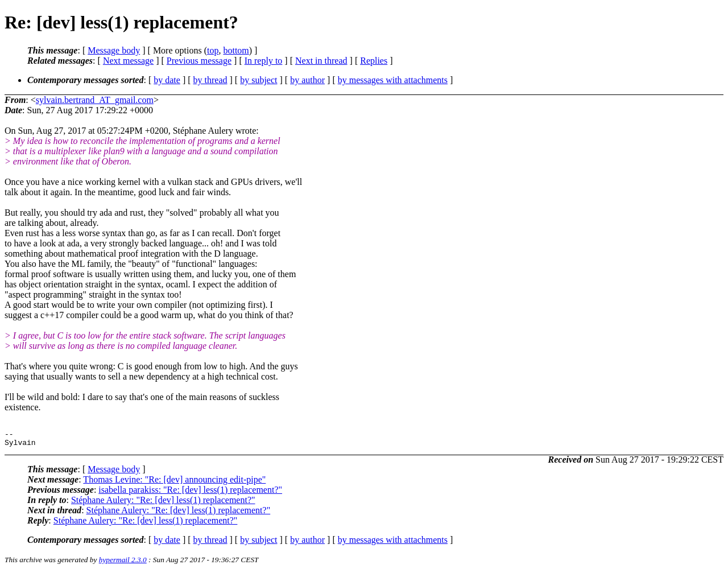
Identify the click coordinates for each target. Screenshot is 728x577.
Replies (374, 61)
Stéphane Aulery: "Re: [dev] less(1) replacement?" (163, 503)
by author (307, 80)
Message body (114, 50)
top (213, 50)
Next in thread (321, 61)
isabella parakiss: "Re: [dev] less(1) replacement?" (190, 493)
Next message (128, 61)
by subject (258, 80)
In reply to (264, 61)
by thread (210, 80)
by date (167, 80)
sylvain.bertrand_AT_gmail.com (95, 100)
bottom (236, 50)
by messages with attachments (393, 80)
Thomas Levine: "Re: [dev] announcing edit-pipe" (174, 483)
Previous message (199, 61)
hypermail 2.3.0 (123, 563)
